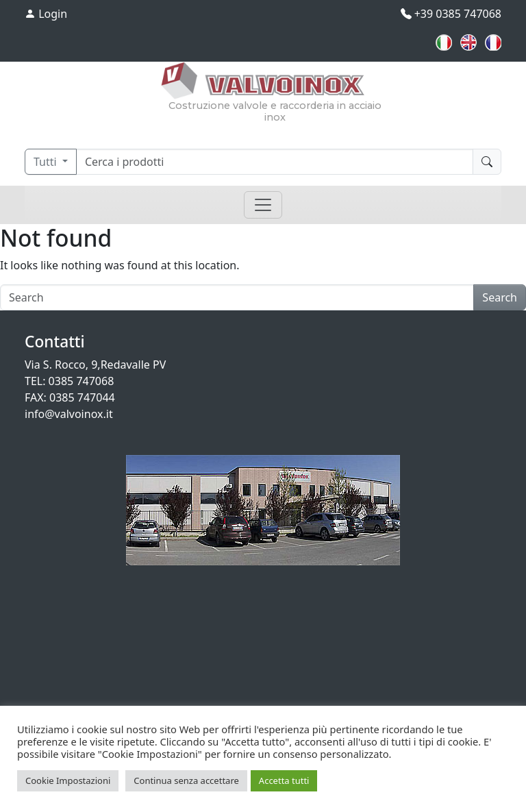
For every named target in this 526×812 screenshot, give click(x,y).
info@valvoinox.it (69, 414)
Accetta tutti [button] (284, 780)
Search (500, 297)
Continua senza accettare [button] (186, 780)
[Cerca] (275, 162)
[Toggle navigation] (263, 205)
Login (46, 14)
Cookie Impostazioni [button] (68, 780)
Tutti (47, 162)
